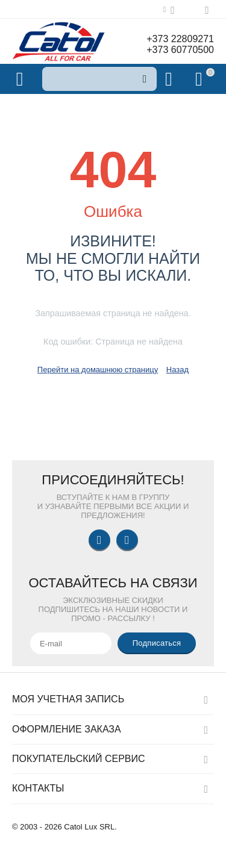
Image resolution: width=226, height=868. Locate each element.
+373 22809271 (180, 39)
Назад (177, 370)
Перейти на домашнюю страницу (98, 370)
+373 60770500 (180, 50)
